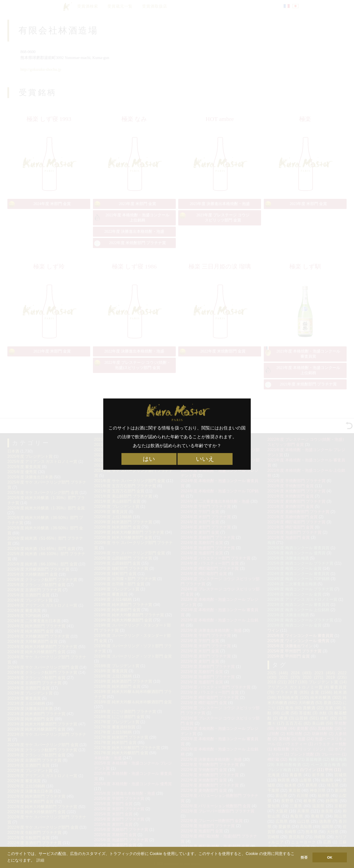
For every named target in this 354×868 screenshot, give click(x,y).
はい (149, 459)
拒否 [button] (304, 857)
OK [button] (330, 857)
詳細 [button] (40, 860)
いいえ (205, 459)
